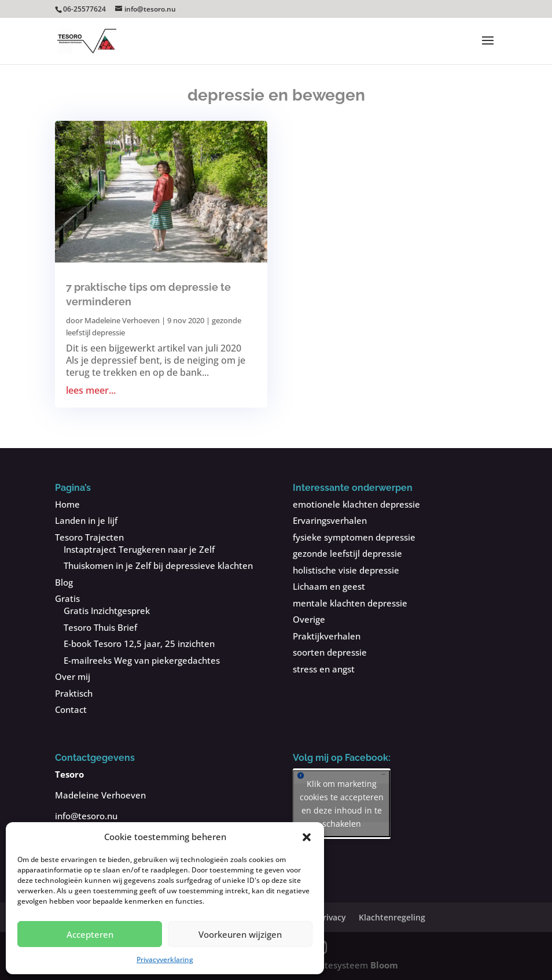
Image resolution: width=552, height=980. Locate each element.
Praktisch (74, 693)
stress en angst (324, 669)
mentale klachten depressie (350, 603)
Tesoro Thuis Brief (100, 627)
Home (67, 504)
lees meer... (91, 391)
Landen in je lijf (86, 520)
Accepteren (90, 934)
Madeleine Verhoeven (122, 320)
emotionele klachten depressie (356, 504)
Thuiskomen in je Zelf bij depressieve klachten (158, 565)
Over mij (73, 676)
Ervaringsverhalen (330, 520)
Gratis (67, 598)
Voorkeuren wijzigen (240, 934)
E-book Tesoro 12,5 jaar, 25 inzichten (139, 644)
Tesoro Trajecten (89, 537)
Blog (64, 582)
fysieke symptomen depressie (354, 537)
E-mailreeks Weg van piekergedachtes (142, 660)
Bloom (384, 965)
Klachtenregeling (392, 917)
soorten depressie (330, 652)
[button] (307, 837)
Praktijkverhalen (327, 636)
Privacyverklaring (165, 959)
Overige (309, 619)
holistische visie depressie (346, 570)
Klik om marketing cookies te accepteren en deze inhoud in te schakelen (342, 804)
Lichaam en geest (329, 586)
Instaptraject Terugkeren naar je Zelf (139, 549)
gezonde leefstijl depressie (347, 553)
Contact (71, 709)
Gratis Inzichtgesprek (107, 611)
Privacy (332, 917)
